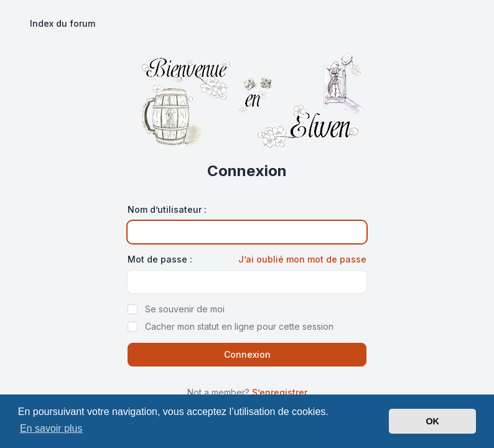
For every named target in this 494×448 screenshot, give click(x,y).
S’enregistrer (280, 392)
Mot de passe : (160, 259)
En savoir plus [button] (51, 428)
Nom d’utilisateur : (167, 209)
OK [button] (432, 421)
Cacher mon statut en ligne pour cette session (239, 326)
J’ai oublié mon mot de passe (302, 259)
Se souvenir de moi (185, 309)
